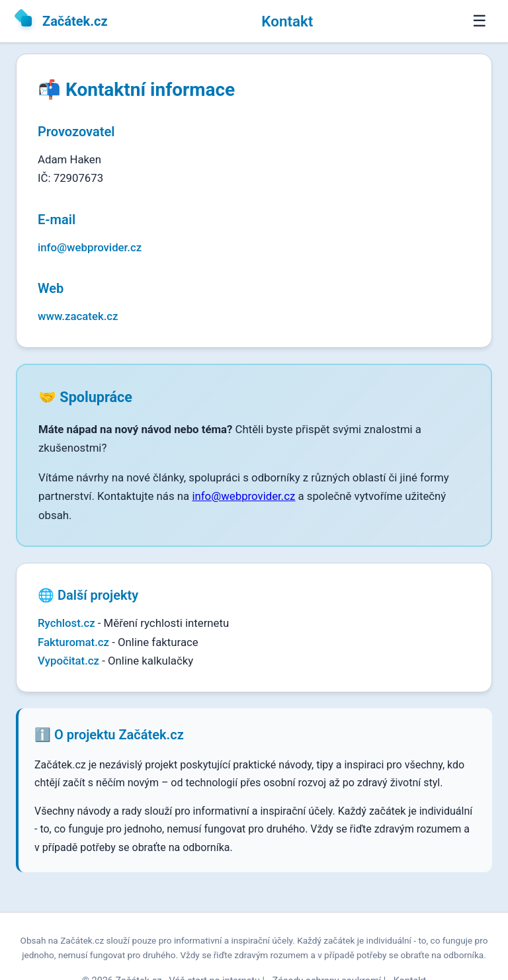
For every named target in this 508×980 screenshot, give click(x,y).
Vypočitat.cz (68, 661)
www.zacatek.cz (78, 316)
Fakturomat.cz (73, 642)
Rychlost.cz (66, 623)
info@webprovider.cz (90, 247)
